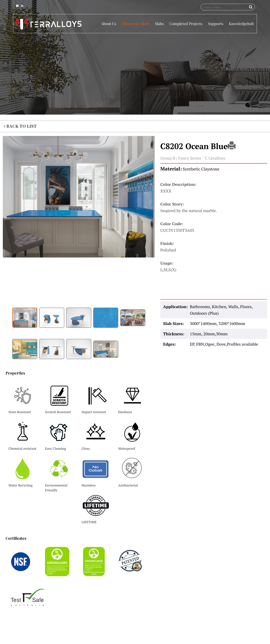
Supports (216, 24)
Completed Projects (186, 24)
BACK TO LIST (20, 143)
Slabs (159, 24)
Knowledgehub (241, 24)
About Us (109, 24)
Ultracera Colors (135, 24)
